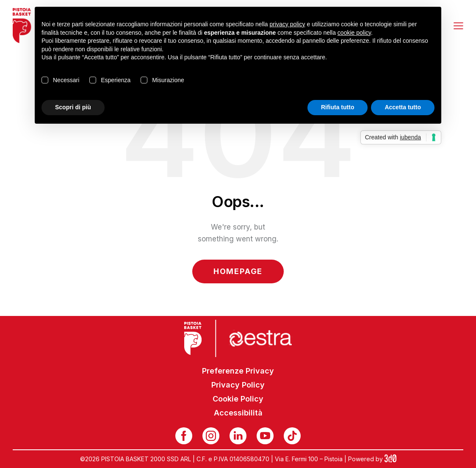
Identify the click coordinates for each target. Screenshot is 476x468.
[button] (458, 25)
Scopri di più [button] (73, 107)
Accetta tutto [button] (403, 107)
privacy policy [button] (288, 24)
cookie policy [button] (354, 33)
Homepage (238, 271)
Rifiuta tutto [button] (338, 107)
